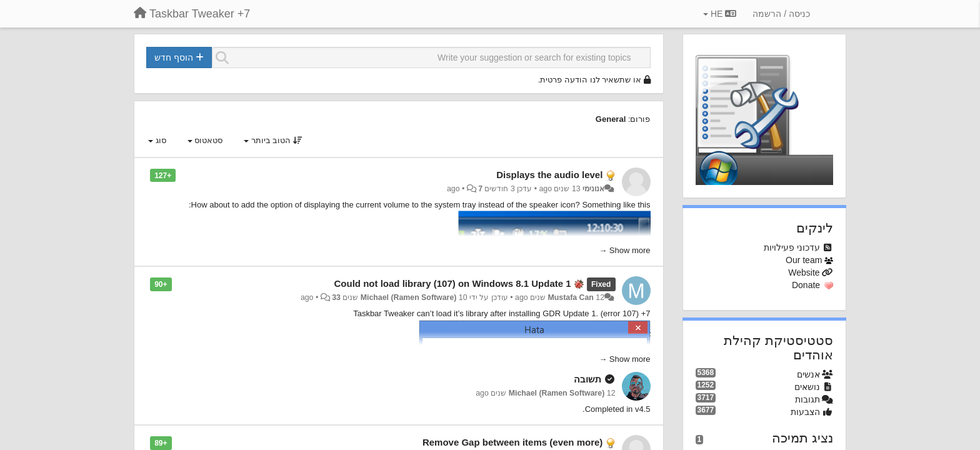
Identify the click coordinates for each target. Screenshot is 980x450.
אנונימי (593, 189)
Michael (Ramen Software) (409, 297)
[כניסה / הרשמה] (781, 14)
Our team (804, 260)
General (611, 119)
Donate (806, 285)
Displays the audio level (549, 175)
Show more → (624, 250)
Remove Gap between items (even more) (512, 442)
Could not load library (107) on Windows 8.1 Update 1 (453, 283)
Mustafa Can (571, 297)
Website (804, 272)
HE (720, 14)
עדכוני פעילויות (792, 247)
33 (336, 297)
